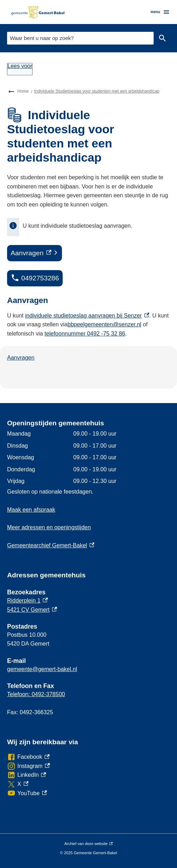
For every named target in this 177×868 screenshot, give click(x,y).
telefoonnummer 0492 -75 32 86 (85, 334)
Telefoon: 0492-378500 (36, 694)
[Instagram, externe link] (28, 766)
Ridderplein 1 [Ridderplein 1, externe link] (27, 601)
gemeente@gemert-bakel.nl (42, 669)
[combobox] (80, 38)
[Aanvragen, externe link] (35, 253)
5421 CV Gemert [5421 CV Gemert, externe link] (32, 610)
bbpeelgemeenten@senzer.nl (104, 324)
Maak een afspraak (31, 510)
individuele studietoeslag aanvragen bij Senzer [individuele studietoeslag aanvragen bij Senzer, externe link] (87, 316)
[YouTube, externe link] (27, 793)
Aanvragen (21, 358)
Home (23, 91)
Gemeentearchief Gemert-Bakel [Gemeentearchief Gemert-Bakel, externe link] (51, 545)
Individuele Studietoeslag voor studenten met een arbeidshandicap (97, 91)
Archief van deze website (88, 844)
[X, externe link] (18, 784)
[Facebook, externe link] (28, 757)
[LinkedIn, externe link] (27, 775)
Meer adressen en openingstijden (49, 527)
